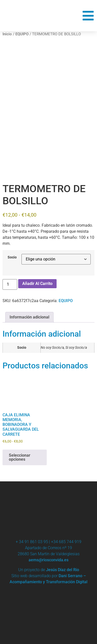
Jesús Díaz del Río (63, 570)
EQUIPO (22, 34)
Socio (12, 257)
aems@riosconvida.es (48, 560)
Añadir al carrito (37, 284)
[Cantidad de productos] (10, 284)
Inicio (7, 34)
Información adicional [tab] (29, 317)
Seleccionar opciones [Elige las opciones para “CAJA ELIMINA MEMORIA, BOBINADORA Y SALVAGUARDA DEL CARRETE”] (20, 457)
